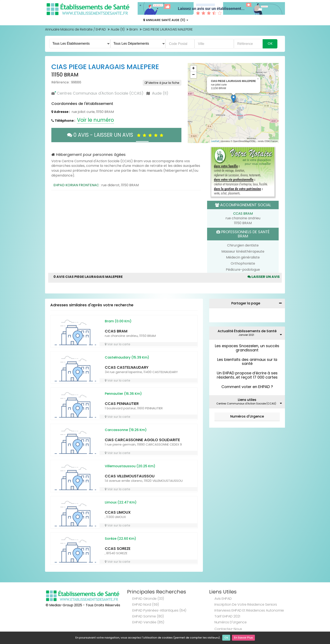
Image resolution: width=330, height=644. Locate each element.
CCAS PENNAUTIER (122, 404)
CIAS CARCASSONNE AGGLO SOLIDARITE (142, 440)
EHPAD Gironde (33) (148, 599)
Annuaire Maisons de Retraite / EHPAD (75, 29)
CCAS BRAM (243, 214)
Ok (226, 638)
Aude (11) (118, 29)
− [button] (193, 75)
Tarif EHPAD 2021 (227, 616)
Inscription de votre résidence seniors (246, 605)
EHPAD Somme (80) (148, 616)
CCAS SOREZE (118, 548)
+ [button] (193, 69)
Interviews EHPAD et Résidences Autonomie (249, 610)
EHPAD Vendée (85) (148, 622)
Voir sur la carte (118, 344)
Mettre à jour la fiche (162, 83)
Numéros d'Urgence (247, 416)
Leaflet (215, 141)
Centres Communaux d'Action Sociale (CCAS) (100, 93)
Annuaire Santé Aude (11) (166, 20)
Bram (134, 29)
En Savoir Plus (243, 638)
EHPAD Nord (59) (146, 605)
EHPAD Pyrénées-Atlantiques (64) (159, 610)
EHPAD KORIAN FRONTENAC (76, 185)
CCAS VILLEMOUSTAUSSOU (130, 476)
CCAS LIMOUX (118, 512)
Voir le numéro (95, 120)
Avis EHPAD (223, 599)
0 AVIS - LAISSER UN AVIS (116, 135)
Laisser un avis (264, 277)
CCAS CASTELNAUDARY (127, 367)
